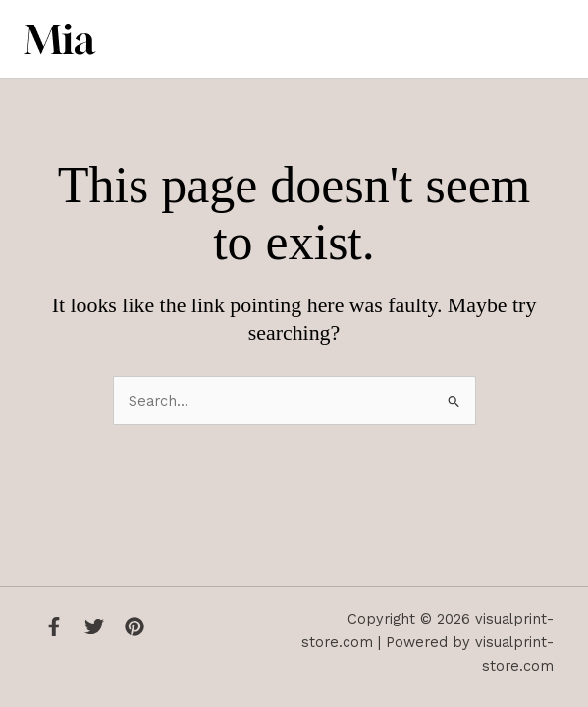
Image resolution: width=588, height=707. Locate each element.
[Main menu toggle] (544, 39)
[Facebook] (54, 626)
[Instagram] (134, 626)
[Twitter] (94, 626)
